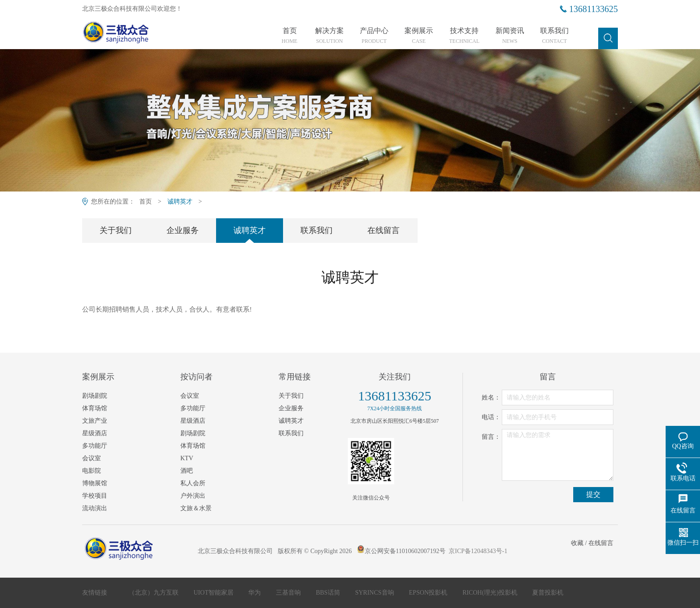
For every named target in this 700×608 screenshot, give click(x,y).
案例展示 (419, 36)
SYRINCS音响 (375, 593)
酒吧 (187, 471)
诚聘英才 (180, 202)
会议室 (92, 458)
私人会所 (193, 483)
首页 (290, 36)
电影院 (92, 471)
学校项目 (95, 496)
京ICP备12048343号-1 (478, 551)
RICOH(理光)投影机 (491, 593)
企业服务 (183, 230)
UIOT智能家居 (215, 593)
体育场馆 (95, 408)
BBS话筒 (329, 593)
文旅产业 (95, 421)
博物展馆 (95, 483)
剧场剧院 (95, 396)
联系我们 (554, 36)
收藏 (577, 543)
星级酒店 (95, 433)
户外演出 (193, 496)
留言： (491, 437)
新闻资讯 (510, 36)
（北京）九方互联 (154, 593)
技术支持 (464, 36)
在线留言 (383, 230)
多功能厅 (95, 446)
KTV (187, 458)
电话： (491, 417)
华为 (255, 593)
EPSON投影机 (429, 593)
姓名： (491, 398)
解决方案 (329, 36)
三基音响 (289, 593)
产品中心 (374, 36)
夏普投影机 (548, 593)
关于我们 (116, 230)
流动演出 (95, 508)
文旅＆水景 (196, 508)
